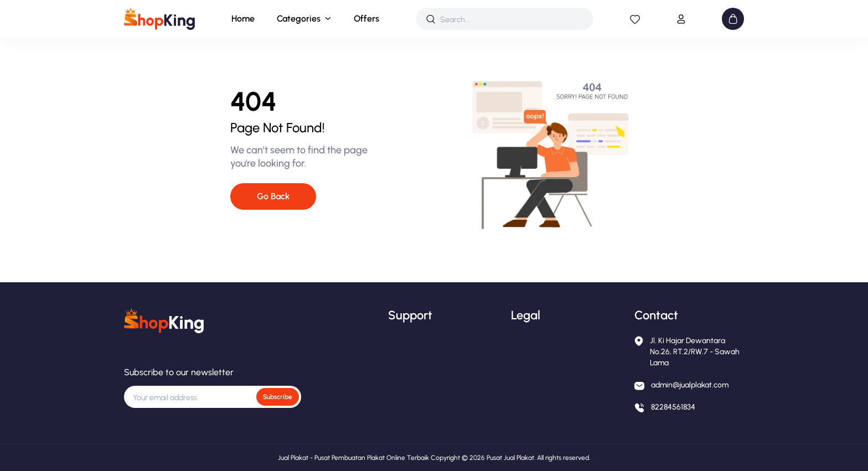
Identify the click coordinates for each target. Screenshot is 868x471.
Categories (299, 19)
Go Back (273, 196)
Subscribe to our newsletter (179, 372)
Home (243, 19)
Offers (366, 19)
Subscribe (278, 397)
